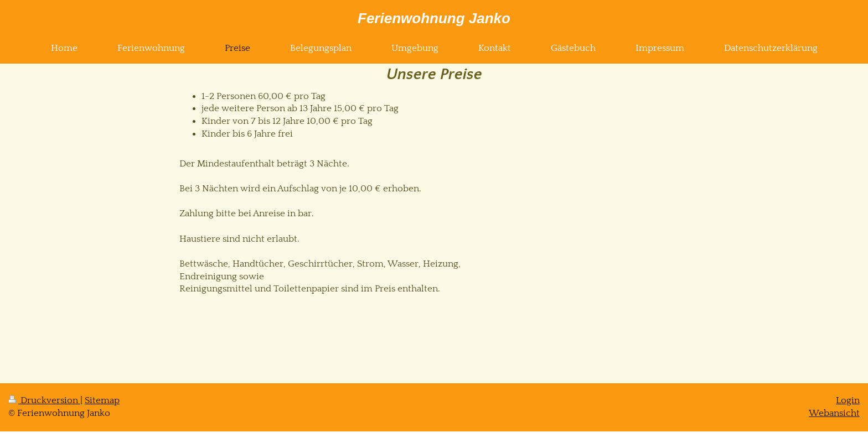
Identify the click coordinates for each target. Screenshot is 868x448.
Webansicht (834, 413)
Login (848, 400)
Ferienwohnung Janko (434, 18)
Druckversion (44, 400)
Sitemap (102, 400)
